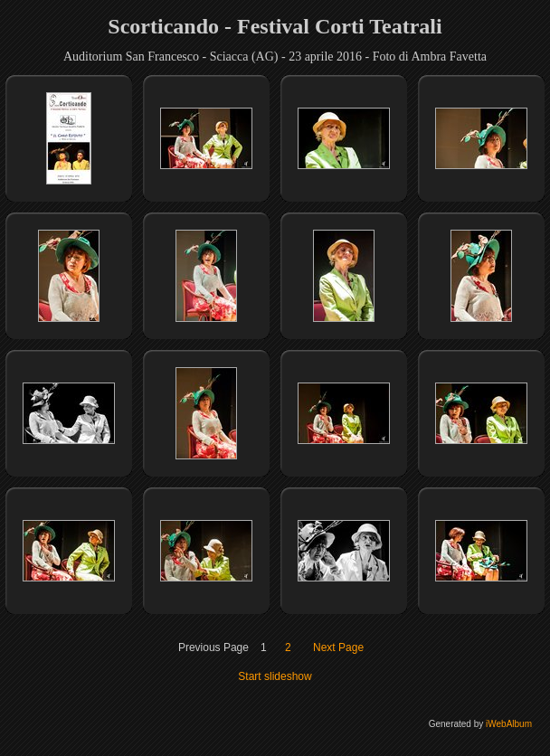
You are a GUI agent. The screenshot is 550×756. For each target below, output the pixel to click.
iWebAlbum (509, 724)
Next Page (338, 647)
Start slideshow (275, 676)
